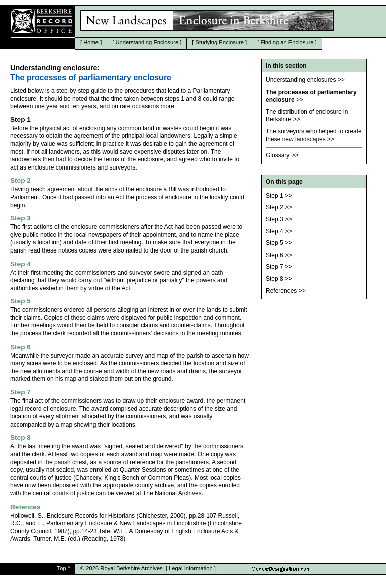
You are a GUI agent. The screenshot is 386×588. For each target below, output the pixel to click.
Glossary (278, 155)
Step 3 (275, 219)
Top (62, 568)
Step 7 (275, 267)
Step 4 (275, 231)
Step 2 (275, 207)
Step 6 (275, 255)
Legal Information (190, 568)
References (281, 291)
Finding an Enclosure (287, 42)
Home (91, 42)
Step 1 (275, 196)
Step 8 (275, 279)
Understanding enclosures (301, 80)
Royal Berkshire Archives (131, 568)
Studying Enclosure (220, 42)
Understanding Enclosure (147, 42)
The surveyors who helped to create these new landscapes (314, 135)
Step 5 (275, 243)
